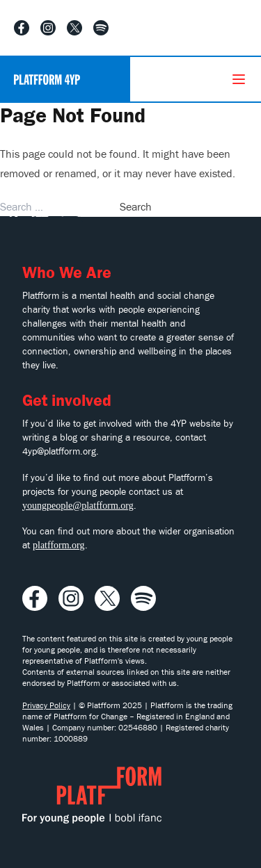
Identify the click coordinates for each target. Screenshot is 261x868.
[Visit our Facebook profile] (22, 28)
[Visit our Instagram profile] (48, 28)
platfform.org (59, 545)
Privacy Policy (46, 705)
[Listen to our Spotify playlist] (101, 28)
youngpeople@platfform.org (78, 506)
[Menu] (239, 79)
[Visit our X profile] (74, 28)
